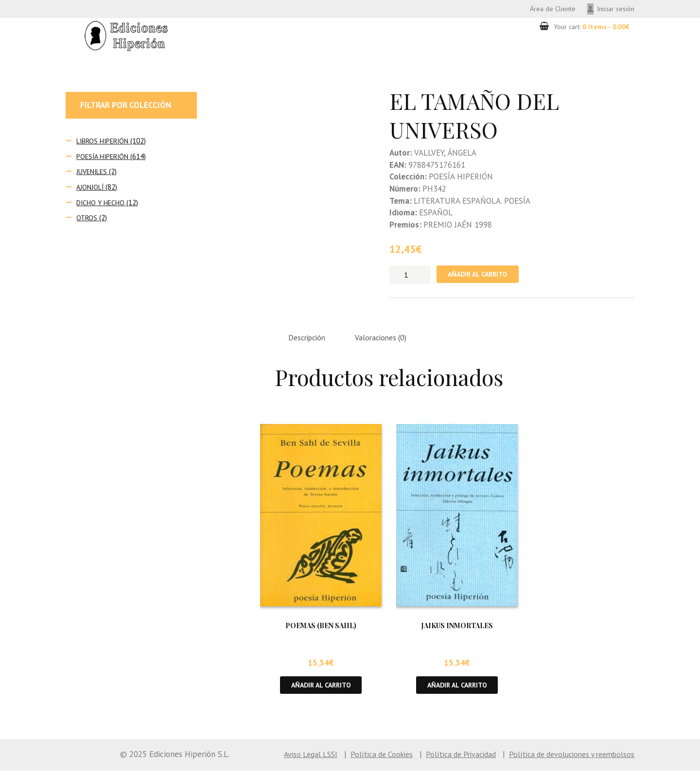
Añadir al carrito (481, 276)
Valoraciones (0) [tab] (389, 340)
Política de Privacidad (448, 758)
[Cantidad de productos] (410, 276)
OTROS (87, 219)
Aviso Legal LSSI (288, 758)
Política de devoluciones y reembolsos (567, 758)
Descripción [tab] (309, 340)
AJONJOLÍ (90, 188)
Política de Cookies (363, 758)
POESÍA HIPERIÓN (104, 157)
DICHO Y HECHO (101, 203)
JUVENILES (93, 173)
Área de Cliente (546, 9)
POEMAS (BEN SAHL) (321, 629)
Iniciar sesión (614, 9)
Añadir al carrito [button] (321, 689)
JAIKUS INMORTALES (457, 629)
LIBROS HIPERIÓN (104, 142)
